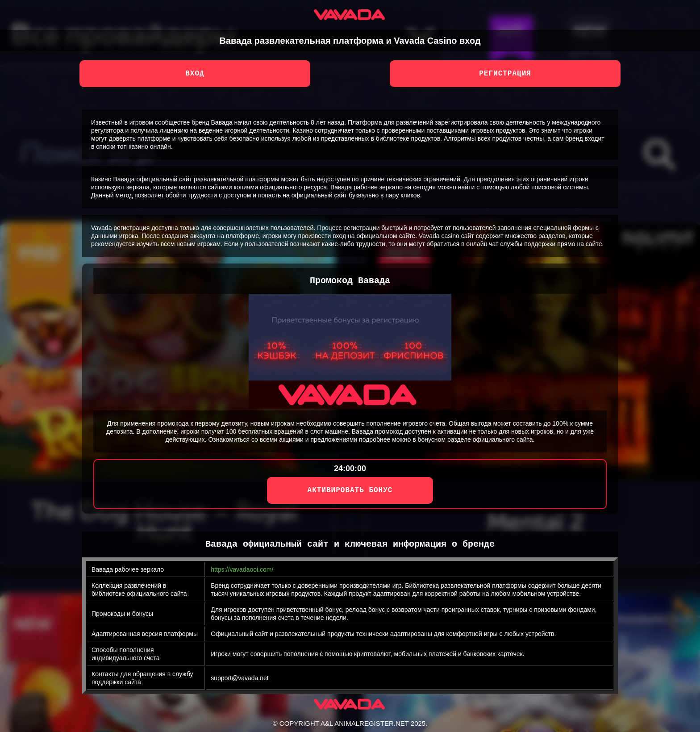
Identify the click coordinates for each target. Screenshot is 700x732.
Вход (195, 74)
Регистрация (505, 74)
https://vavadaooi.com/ (242, 569)
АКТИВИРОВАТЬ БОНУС (350, 490)
